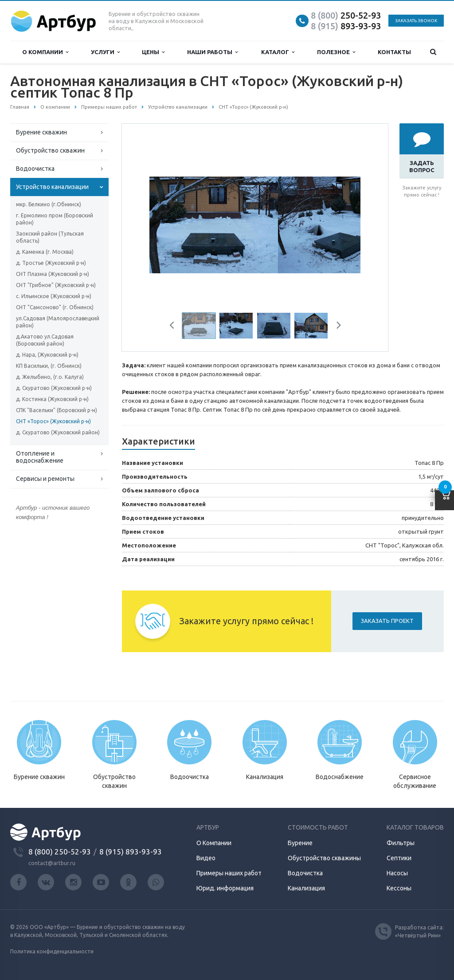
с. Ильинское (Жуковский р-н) (54, 296)
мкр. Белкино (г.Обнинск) (49, 204)
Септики (399, 858)
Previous (175, 327)
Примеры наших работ (229, 873)
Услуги (105, 52)
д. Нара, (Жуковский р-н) (47, 355)
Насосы (397, 873)
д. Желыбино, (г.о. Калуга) (50, 377)
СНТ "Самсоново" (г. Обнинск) (55, 307)
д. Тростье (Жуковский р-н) (51, 263)
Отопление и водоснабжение (40, 457)
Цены (153, 52)
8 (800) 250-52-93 (60, 852)
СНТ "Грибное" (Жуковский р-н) (56, 285)
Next (336, 327)
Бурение (300, 843)
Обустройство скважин (50, 150)
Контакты (394, 52)
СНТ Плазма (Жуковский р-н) (53, 274)
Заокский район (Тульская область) (50, 237)
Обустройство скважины (324, 858)
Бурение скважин (41, 132)
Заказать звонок (416, 21)
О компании (45, 52)
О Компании (214, 843)
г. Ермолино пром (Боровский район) (55, 219)
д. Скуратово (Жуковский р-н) (54, 388)
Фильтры (401, 843)
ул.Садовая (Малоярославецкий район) (58, 322)
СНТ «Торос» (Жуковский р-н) (53, 421)
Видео (206, 858)
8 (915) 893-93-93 (131, 852)
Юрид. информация (225, 888)
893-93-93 (346, 26)
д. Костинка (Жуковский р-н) (52, 399)
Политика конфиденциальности (52, 951)
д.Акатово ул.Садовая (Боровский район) (45, 340)
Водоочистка (35, 169)
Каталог (278, 52)
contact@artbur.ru (52, 863)
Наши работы (212, 52)
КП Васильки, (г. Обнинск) (49, 366)
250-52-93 (346, 15)
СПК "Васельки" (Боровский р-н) (57, 410)
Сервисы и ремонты (45, 479)
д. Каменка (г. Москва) (45, 252)
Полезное (336, 52)
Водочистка (305, 873)
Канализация (306, 888)
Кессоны (399, 888)
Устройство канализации (52, 187)
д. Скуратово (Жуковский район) (58, 432)
